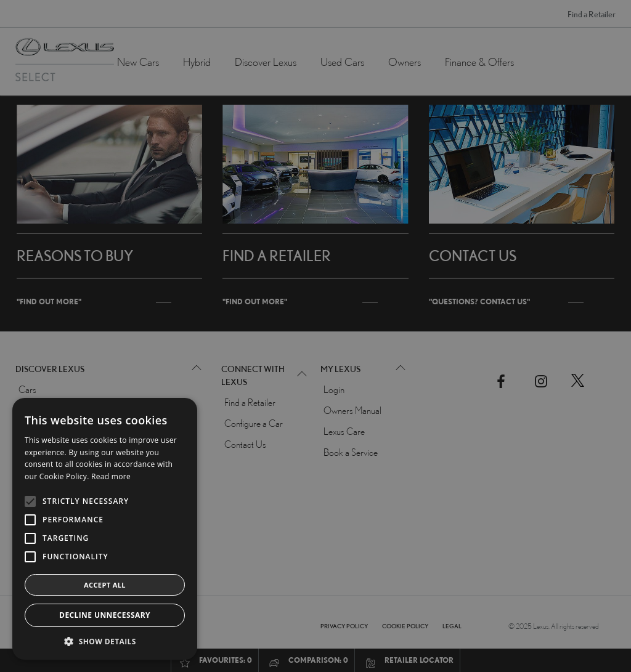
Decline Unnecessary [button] (105, 615)
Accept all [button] (105, 585)
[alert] (315, 336)
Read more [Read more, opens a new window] (111, 476)
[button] (105, 641)
